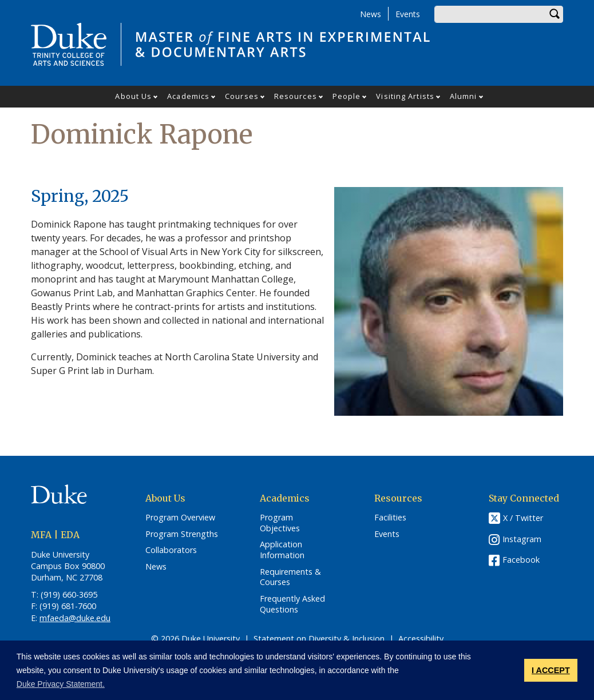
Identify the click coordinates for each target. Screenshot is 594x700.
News (371, 14)
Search (555, 14)
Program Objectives (280, 523)
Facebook (521, 560)
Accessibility (421, 639)
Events (408, 14)
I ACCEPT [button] (551, 670)
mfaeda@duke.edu (75, 618)
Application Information (282, 550)
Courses (242, 96)
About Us (133, 96)
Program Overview (180, 518)
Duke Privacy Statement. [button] (61, 684)
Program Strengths (182, 534)
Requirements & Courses (290, 577)
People (347, 96)
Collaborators (171, 550)
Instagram (522, 539)
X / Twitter (523, 518)
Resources (296, 96)
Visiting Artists (405, 96)
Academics (188, 96)
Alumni (464, 96)
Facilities (390, 518)
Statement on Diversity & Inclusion (319, 639)
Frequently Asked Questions (292, 604)
